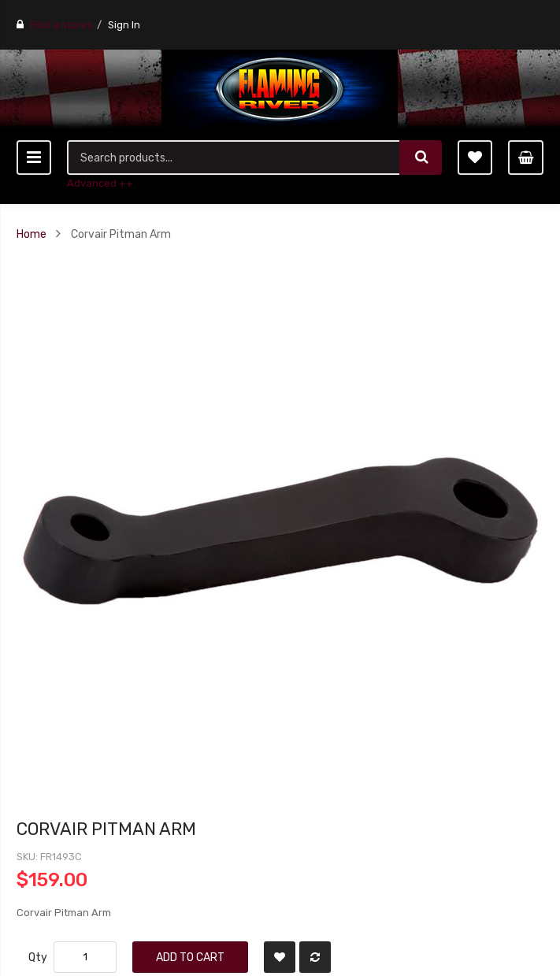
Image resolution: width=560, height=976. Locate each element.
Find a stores (61, 25)
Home (32, 234)
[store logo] (280, 89)
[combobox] (234, 158)
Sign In (124, 25)
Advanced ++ (100, 183)
